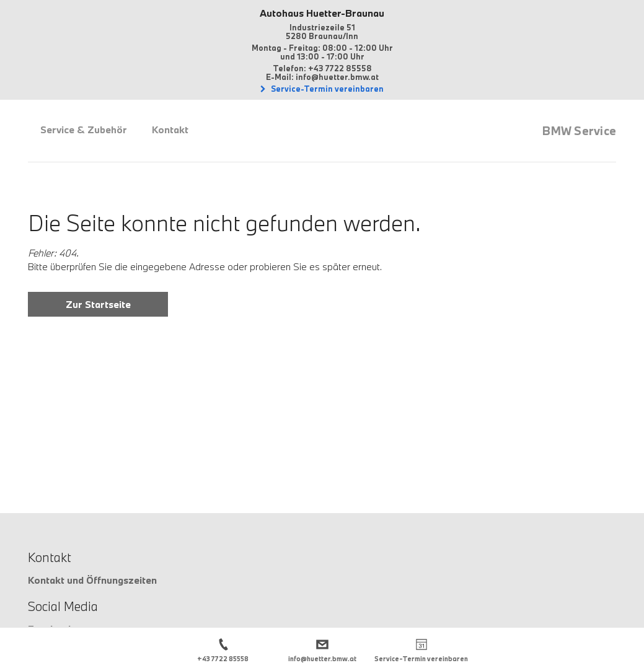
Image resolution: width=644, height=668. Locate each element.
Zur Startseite (98, 304)
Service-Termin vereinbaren (326, 89)
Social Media (63, 606)
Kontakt (170, 130)
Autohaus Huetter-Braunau (322, 13)
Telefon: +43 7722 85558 (322, 68)
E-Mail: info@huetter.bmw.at (322, 77)
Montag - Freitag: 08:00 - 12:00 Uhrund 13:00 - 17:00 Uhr (322, 52)
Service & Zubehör (84, 130)
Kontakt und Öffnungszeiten (92, 580)
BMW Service (579, 131)
